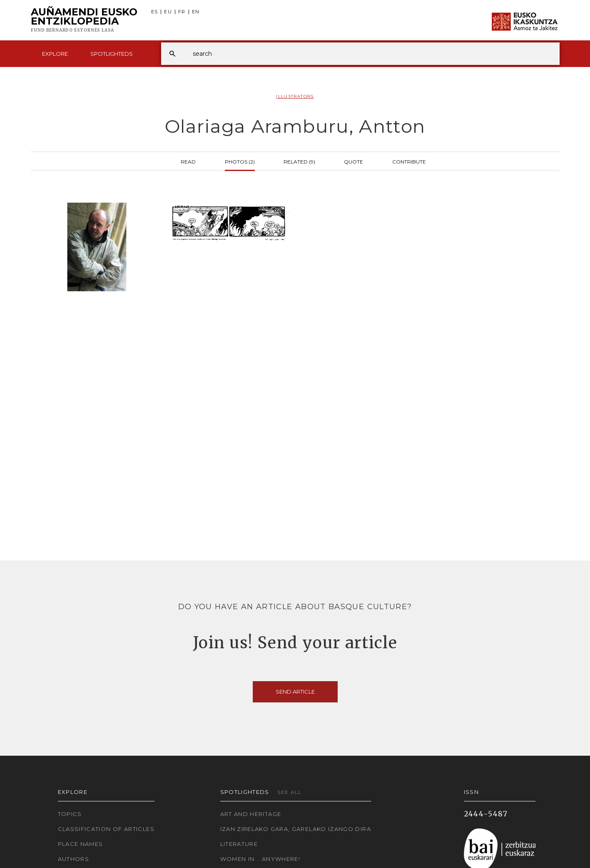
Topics (70, 814)
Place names (81, 844)
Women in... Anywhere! (260, 859)
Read (188, 161)
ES (155, 12)
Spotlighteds (112, 54)
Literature (239, 844)
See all (290, 792)
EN (196, 12)
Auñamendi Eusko (84, 20)
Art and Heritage (251, 814)
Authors (74, 859)
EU (168, 12)
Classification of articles (106, 829)
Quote (354, 161)
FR (182, 12)
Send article (295, 692)
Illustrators (295, 96)
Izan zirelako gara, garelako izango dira (296, 829)
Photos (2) (240, 161)
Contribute (409, 161)
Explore (55, 54)
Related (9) (299, 161)
